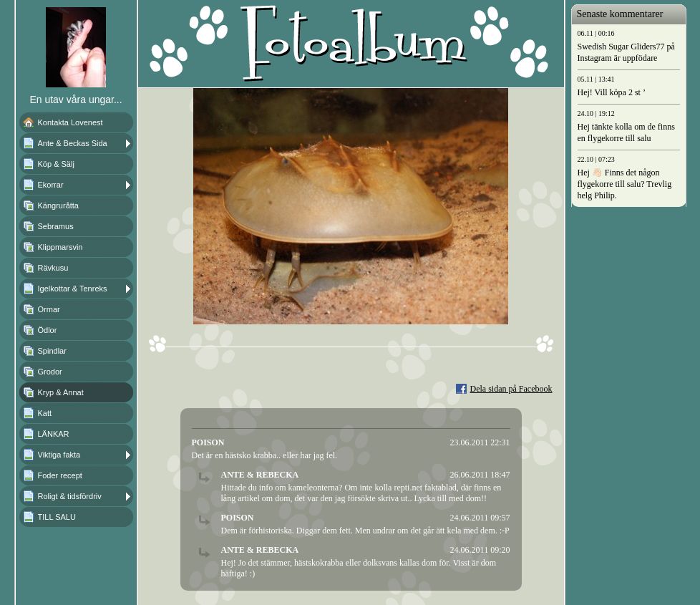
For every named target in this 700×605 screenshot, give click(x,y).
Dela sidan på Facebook (511, 389)
